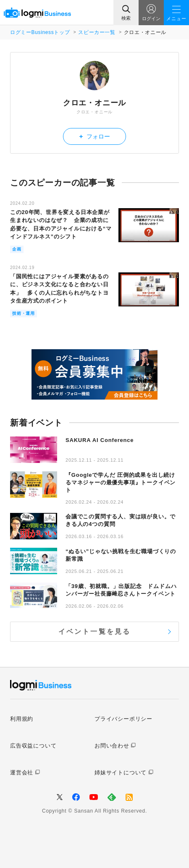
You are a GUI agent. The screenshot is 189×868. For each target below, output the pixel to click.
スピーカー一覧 (97, 32)
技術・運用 (24, 313)
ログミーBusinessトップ (40, 32)
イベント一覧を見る (95, 631)
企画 (17, 249)
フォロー (95, 136)
